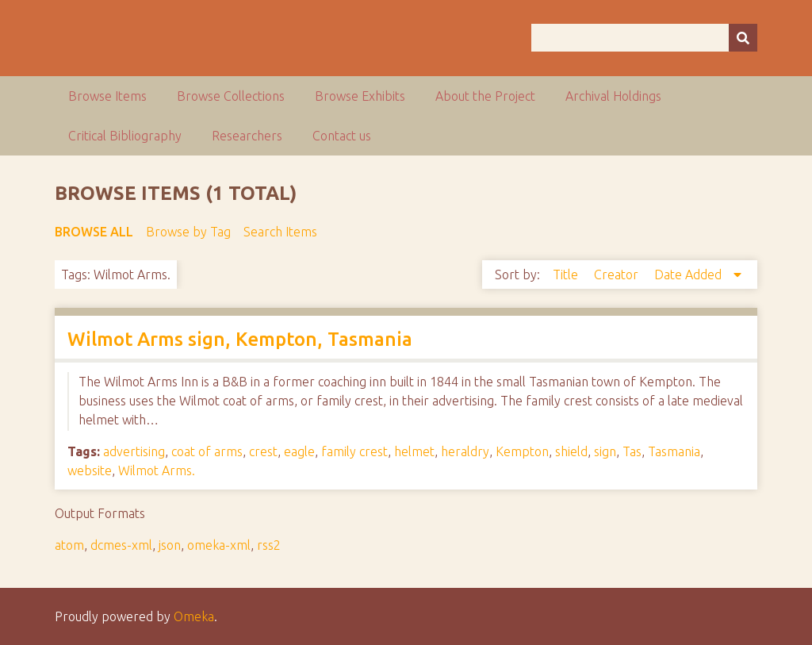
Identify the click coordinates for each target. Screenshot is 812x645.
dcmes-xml (121, 545)
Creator (618, 275)
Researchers (247, 136)
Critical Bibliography (125, 136)
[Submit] (743, 38)
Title (567, 275)
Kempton (522, 451)
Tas (632, 451)
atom (69, 545)
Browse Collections (231, 96)
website (90, 470)
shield (571, 451)
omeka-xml (219, 545)
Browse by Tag (188, 232)
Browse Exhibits (360, 96)
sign (605, 451)
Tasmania (674, 451)
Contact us (342, 136)
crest (263, 451)
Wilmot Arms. (157, 470)
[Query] (644, 38)
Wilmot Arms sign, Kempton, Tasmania (240, 339)
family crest (354, 451)
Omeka (194, 616)
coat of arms (207, 451)
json (170, 545)
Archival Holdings (613, 96)
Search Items (280, 232)
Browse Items (107, 96)
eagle (299, 451)
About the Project (485, 96)
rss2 (269, 545)
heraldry (465, 451)
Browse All (94, 232)
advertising (134, 451)
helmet (414, 451)
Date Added (689, 275)
